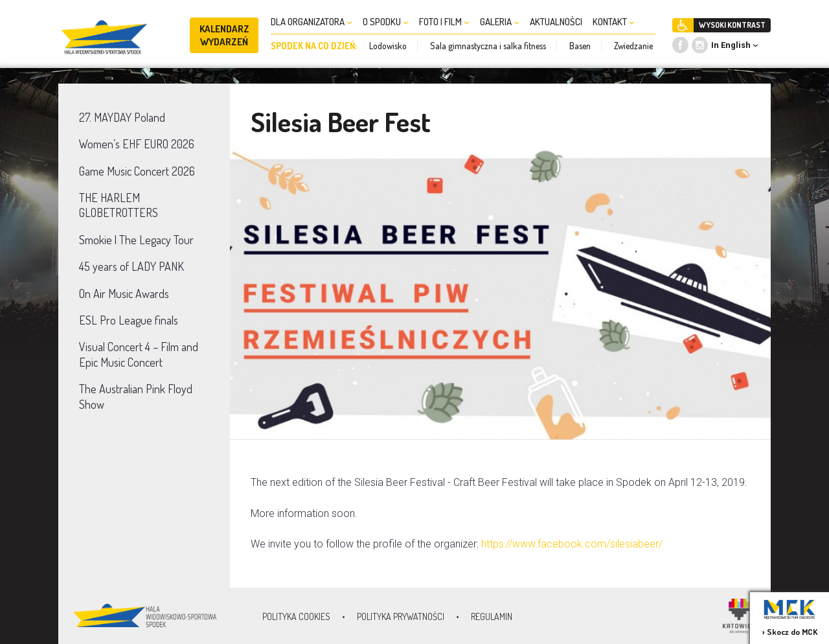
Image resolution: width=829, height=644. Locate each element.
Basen (580, 46)
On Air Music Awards (124, 293)
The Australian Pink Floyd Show (136, 396)
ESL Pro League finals (129, 320)
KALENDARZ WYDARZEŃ (224, 35)
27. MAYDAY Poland (122, 117)
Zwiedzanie (633, 46)
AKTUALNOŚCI (556, 22)
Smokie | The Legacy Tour (136, 240)
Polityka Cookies (296, 616)
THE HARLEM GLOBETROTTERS (119, 205)
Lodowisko (388, 46)
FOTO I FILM (444, 22)
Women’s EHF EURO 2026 (137, 144)
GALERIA (500, 22)
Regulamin (492, 616)
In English (731, 45)
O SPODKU (386, 22)
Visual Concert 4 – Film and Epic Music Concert (139, 354)
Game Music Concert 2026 (137, 171)
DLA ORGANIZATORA (312, 22)
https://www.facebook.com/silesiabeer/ (573, 544)
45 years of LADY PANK (131, 266)
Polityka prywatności (401, 616)
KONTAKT (614, 22)
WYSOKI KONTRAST (732, 25)
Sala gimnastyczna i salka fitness (488, 46)
